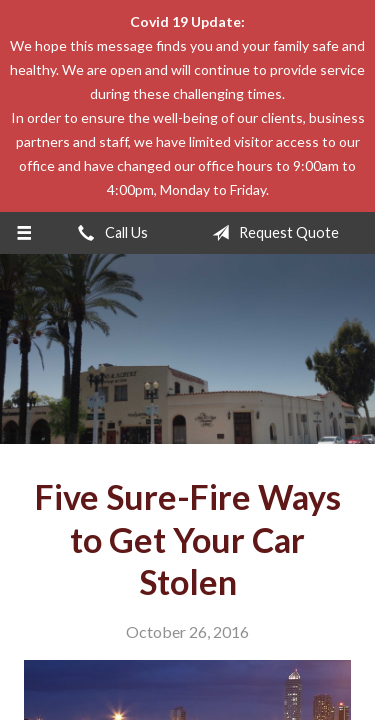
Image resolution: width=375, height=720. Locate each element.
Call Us (109, 233)
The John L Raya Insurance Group (187, 349)
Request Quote (271, 233)
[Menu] (24, 233)
